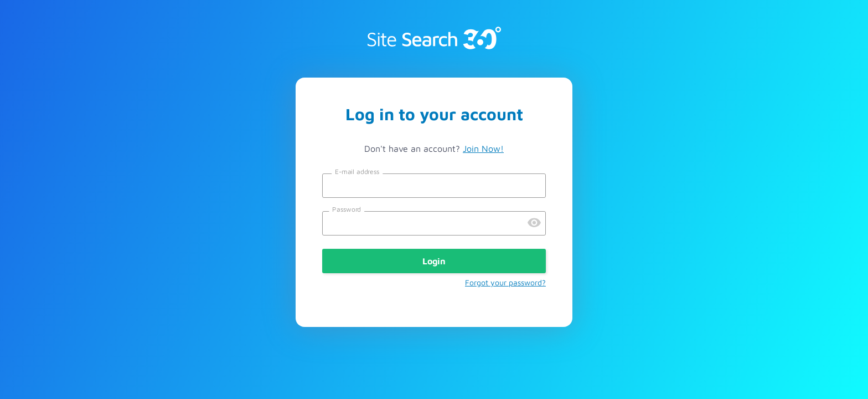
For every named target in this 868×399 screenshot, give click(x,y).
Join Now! (483, 149)
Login (434, 261)
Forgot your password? (505, 282)
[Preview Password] (534, 223)
